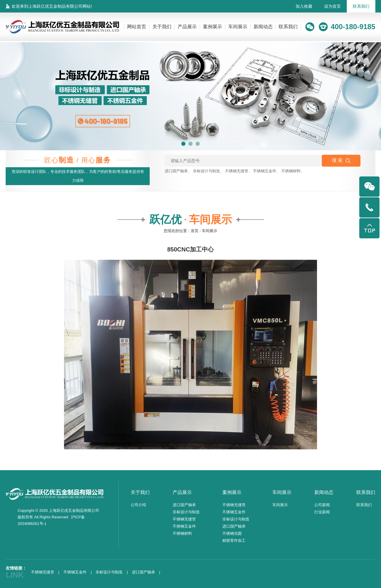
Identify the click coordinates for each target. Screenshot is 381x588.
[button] (183, 144)
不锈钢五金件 (265, 171)
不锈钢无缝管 (237, 171)
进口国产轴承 (176, 171)
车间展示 (238, 27)
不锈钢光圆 (232, 533)
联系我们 (361, 6)
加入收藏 (304, 6)
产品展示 (187, 27)
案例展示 (213, 27)
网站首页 (137, 27)
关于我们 (162, 27)
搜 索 (341, 160)
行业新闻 (322, 512)
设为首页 (332, 6)
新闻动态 (263, 27)
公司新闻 (322, 505)
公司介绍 (138, 505)
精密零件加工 (234, 541)
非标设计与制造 (206, 171)
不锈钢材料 (291, 171)
